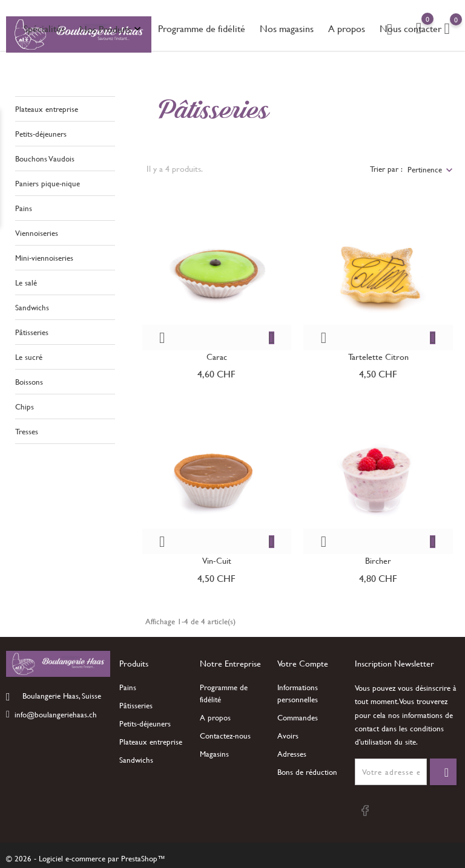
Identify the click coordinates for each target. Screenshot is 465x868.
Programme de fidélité (202, 28)
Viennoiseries (37, 230)
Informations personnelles (298, 693)
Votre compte (303, 663)
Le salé (26, 280)
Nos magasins (287, 28)
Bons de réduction (307, 772)
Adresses (292, 754)
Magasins (214, 754)
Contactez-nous (225, 736)
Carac (217, 354)
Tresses (27, 429)
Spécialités (44, 28)
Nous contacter (411, 28)
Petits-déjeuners (41, 131)
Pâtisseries (32, 330)
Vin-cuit (217, 558)
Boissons (29, 379)
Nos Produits (111, 29)
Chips (25, 404)
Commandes (298, 717)
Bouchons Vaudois (45, 156)
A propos (347, 28)
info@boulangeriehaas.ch (56, 714)
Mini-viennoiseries (44, 255)
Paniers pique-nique (48, 181)
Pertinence (425, 166)
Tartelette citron (378, 354)
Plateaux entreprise (47, 106)
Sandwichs (32, 305)
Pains (24, 206)
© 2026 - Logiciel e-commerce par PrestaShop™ (86, 858)
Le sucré (29, 354)
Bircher (378, 558)
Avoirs (288, 736)
